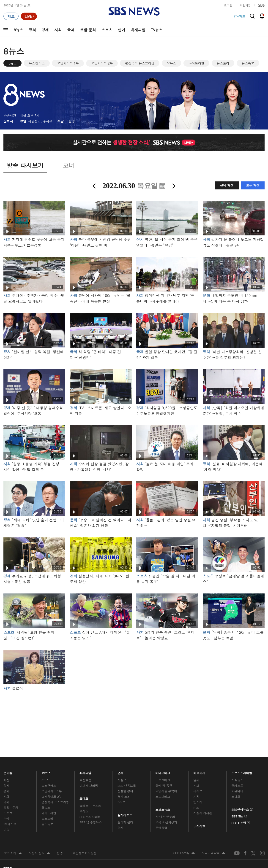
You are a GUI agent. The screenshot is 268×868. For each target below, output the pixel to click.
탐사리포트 (125, 814)
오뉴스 (171, 63)
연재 (120, 772)
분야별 (8, 772)
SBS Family (184, 853)
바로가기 (199, 772)
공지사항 (199, 826)
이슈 (6, 829)
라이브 (198, 791)
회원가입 (245, 5)
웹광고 (61, 853)
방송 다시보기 (25, 165)
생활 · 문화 (11, 807)
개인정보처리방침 (85, 853)
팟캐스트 (237, 786)
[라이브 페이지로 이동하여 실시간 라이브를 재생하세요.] (29, 16)
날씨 (196, 780)
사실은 (122, 780)
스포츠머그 (163, 780)
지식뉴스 (237, 780)
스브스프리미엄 (242, 772)
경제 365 (123, 797)
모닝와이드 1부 (68, 63)
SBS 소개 (13, 853)
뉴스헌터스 (37, 63)
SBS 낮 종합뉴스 (91, 822)
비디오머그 (163, 772)
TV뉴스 (157, 30)
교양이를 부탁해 (166, 791)
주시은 (48, 121)
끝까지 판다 (125, 822)
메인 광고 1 (134, 718)
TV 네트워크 (12, 824)
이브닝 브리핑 (89, 786)
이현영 (70, 121)
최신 (6, 780)
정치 (32, 30)
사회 (58, 30)
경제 (45, 30)
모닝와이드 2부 (102, 63)
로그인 (228, 5)
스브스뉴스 (163, 808)
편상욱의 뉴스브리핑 (140, 63)
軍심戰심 (85, 780)
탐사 (120, 828)
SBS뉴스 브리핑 (90, 817)
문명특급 (161, 828)
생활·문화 (88, 30)
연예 (122, 30)
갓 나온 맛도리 (165, 817)
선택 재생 (227, 185)
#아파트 (239, 16)
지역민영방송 (213, 853)
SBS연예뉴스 (242, 809)
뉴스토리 (223, 63)
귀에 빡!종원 (164, 786)
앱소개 (198, 802)
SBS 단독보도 (127, 786)
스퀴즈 (236, 797)
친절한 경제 (125, 791)
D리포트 (123, 802)
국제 (71, 30)
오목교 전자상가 (166, 822)
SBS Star (239, 815)
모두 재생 (253, 185)
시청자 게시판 (203, 813)
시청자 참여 (39, 853)
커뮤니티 (237, 791)
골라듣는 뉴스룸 (90, 806)
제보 (196, 786)
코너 (68, 165)
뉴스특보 (248, 63)
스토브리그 (163, 797)
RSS (196, 807)
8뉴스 (18, 30)
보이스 (84, 811)
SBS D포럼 (241, 822)
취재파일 (138, 30)
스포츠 (107, 30)
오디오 (84, 797)
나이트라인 (196, 63)
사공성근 (34, 121)
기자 (196, 797)
